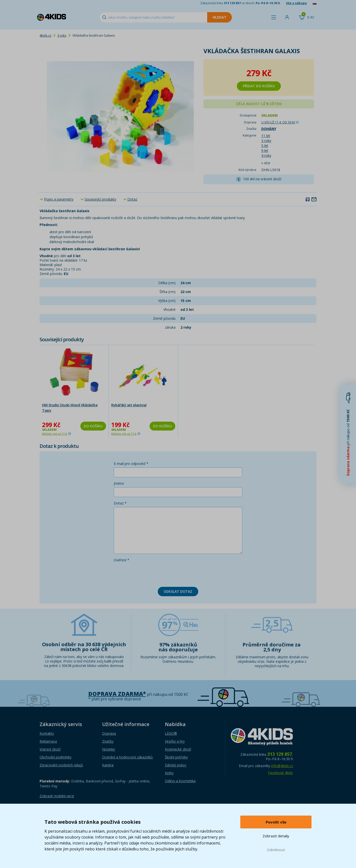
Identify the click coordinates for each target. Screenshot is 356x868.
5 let (265, 146)
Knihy (169, 773)
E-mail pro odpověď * (131, 464)
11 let (266, 136)
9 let (265, 150)
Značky (108, 741)
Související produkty (100, 199)
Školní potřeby (176, 757)
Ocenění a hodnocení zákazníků (127, 757)
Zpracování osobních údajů (61, 765)
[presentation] (151, 573)
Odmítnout (276, 850)
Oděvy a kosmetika (180, 781)
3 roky (62, 35)
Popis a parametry (59, 199)
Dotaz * (120, 503)
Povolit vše (276, 822)
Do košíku (93, 426)
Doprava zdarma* (117, 694)
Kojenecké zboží (178, 749)
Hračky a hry (175, 741)
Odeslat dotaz (178, 591)
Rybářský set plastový (129, 405)
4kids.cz (45, 35)
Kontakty (47, 733)
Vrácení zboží (50, 749)
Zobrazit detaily (276, 836)
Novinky (109, 749)
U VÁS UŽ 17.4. (278, 122)
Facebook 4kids (280, 773)
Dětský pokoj (176, 765)
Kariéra (108, 765)
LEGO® (171, 733)
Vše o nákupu (296, 3)
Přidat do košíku (259, 86)
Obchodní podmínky (56, 757)
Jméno (119, 483)
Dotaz (132, 199)
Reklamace (48, 741)
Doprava (109, 733)
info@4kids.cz (282, 766)
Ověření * (122, 560)
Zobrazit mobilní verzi (57, 796)
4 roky (266, 155)
